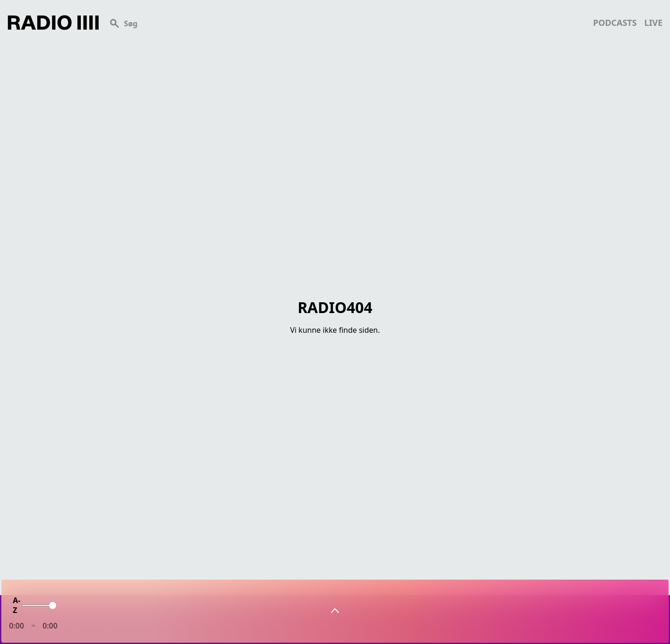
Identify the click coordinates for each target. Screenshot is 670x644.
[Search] (346, 23)
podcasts (615, 23)
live (653, 23)
